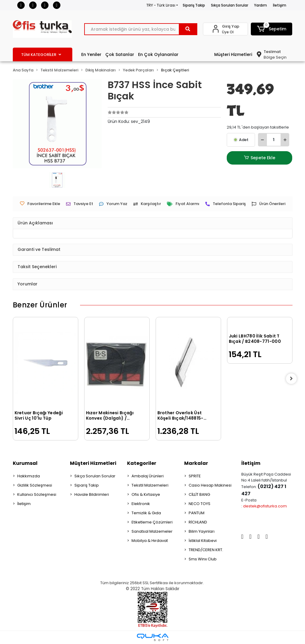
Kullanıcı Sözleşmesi (37, 494)
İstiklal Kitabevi (203, 541)
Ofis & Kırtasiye (146, 494)
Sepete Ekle (259, 158)
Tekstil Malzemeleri (150, 485)
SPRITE (195, 476)
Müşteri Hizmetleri (233, 54)
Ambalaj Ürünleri (148, 476)
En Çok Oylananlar (158, 54)
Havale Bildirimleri (92, 494)
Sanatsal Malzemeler (152, 531)
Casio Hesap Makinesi (210, 485)
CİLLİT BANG (199, 494)
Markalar (196, 463)
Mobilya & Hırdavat (150, 541)
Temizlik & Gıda (146, 513)
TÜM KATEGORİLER (41, 55)
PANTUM (197, 513)
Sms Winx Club (203, 559)
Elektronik (141, 504)
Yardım (261, 5)
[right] (293, 379)
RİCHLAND (198, 522)
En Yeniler (91, 54)
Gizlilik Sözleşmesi (35, 485)
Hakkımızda (29, 476)
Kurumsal (25, 463)
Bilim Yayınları (202, 531)
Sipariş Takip (194, 5)
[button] (272, 29)
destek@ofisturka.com (265, 506)
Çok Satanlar (120, 54)
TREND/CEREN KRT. (206, 550)
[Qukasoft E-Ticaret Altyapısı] (153, 637)
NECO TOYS (200, 504)
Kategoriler (142, 463)
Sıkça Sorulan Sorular (230, 5)
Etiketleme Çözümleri (152, 522)
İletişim (280, 5)
